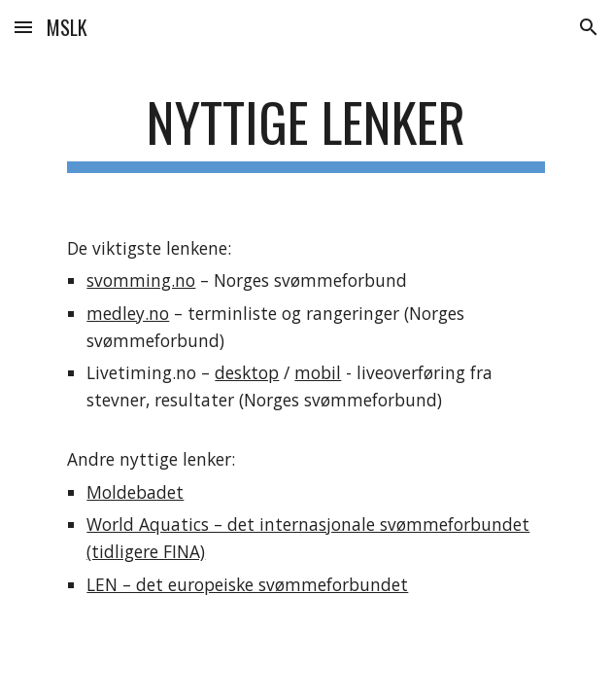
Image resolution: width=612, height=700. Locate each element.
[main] (306, 131)
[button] (23, 27)
